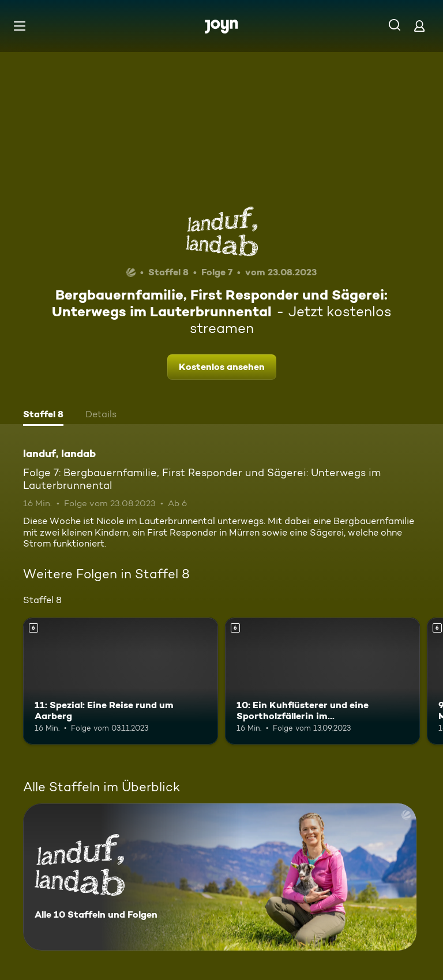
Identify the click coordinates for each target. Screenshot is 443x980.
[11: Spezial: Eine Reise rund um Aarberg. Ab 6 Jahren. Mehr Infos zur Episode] (121, 681)
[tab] (43, 416)
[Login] (419, 26)
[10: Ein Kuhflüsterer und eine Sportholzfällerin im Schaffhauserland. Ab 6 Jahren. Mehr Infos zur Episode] (322, 681)
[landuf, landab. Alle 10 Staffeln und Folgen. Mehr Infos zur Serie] (220, 877)
